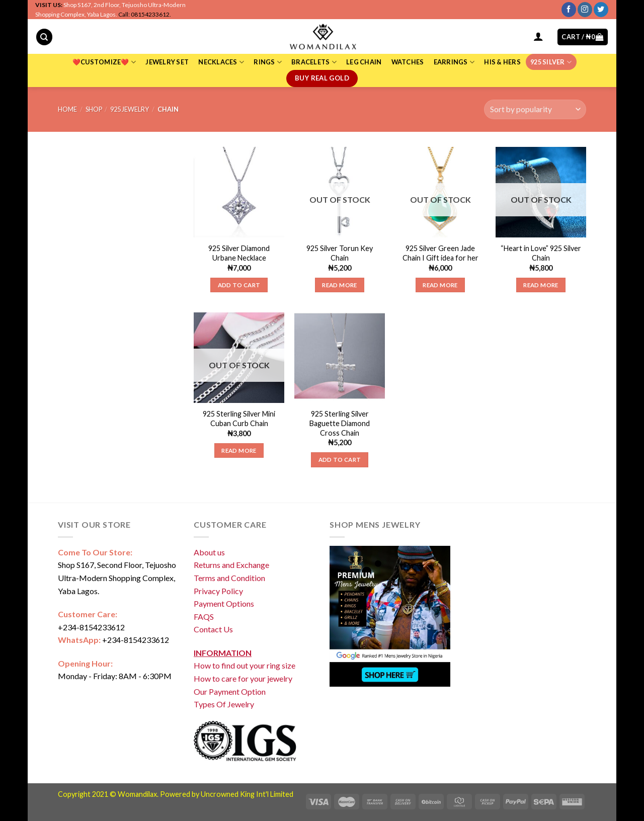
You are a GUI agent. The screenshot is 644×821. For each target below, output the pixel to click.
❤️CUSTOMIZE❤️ (104, 62)
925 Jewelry (130, 109)
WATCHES (408, 62)
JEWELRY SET (167, 62)
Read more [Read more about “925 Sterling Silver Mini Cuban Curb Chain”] (239, 450)
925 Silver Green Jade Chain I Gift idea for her (440, 253)
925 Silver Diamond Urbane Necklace (239, 253)
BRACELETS (314, 62)
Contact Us (213, 629)
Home (67, 109)
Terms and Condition (229, 578)
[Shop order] (535, 109)
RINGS (268, 62)
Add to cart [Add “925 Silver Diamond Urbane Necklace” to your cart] (239, 285)
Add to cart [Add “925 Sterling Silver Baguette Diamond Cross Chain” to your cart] (340, 460)
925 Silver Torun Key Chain (340, 253)
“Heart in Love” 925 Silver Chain (541, 253)
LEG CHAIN (364, 62)
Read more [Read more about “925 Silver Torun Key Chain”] (339, 285)
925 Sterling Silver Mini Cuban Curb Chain (239, 419)
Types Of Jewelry (224, 704)
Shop (94, 109)
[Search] (44, 37)
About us (209, 552)
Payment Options (224, 603)
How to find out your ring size (245, 665)
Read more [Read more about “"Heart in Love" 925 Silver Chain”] (541, 285)
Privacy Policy (218, 591)
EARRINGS (454, 62)
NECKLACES (221, 62)
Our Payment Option (230, 691)
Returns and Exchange (231, 565)
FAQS (204, 617)
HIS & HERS (502, 62)
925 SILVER (551, 62)
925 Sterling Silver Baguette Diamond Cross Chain (340, 423)
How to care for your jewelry (243, 678)
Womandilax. (138, 794)
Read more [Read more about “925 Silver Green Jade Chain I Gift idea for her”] (440, 285)
